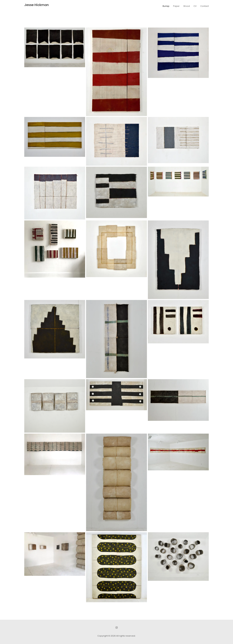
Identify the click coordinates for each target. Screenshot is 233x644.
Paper (176, 6)
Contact (205, 6)
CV (195, 6)
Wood (187, 6)
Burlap (166, 6)
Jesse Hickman (36, 5)
